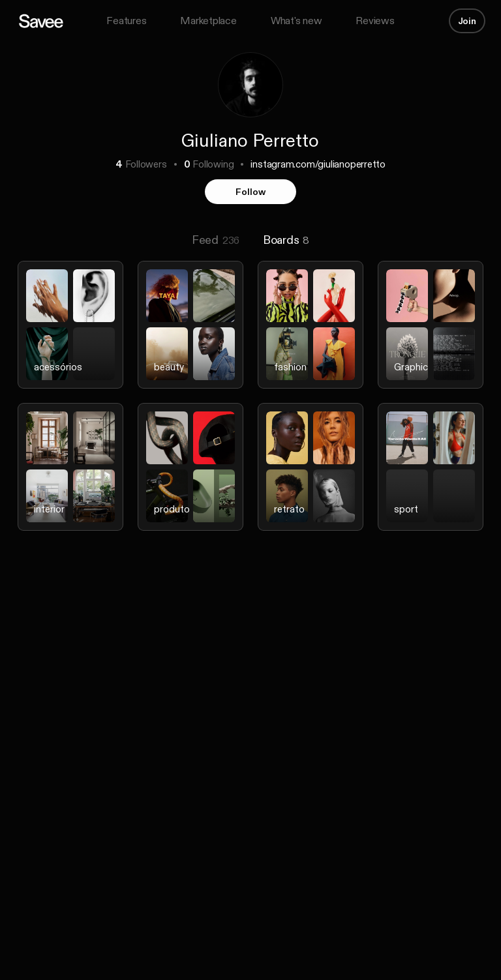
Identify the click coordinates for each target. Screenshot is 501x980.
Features (126, 21)
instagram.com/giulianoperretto (318, 164)
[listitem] (70, 333)
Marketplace (208, 21)
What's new (296, 21)
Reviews (375, 21)
